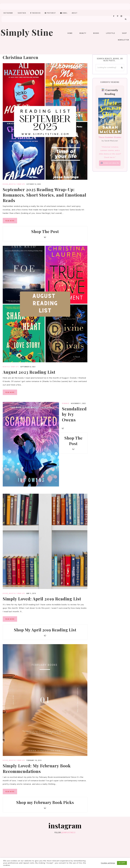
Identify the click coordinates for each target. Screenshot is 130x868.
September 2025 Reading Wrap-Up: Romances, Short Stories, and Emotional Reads (44, 195)
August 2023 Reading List (29, 372)
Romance (66, 403)
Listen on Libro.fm (110, 163)
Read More (10, 221)
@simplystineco (68, 833)
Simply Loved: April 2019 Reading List (42, 599)
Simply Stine (27, 32)
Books (5, 184)
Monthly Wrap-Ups (17, 184)
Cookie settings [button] (108, 863)
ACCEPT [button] (122, 863)
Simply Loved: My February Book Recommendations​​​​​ (37, 768)
